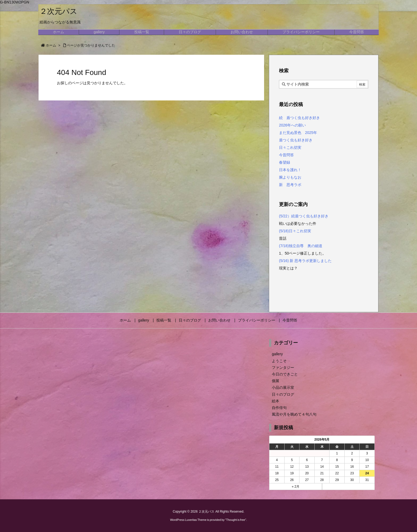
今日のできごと (285, 374)
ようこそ (279, 361)
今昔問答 (286, 155)
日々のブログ (283, 394)
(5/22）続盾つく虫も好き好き (304, 216)
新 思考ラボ (290, 185)
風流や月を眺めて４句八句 (294, 414)
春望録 (285, 162)
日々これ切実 (290, 147)
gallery (277, 354)
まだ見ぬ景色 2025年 (298, 133)
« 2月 (296, 487)
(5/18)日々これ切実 (295, 231)
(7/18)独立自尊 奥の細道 (301, 246)
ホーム (51, 45)
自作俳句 (279, 408)
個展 (276, 381)
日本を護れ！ (290, 170)
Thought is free (235, 520)
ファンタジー (283, 368)
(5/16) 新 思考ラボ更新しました (305, 261)
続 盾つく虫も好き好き (299, 118)
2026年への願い (292, 125)
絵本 (276, 401)
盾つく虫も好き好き (296, 140)
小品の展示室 (283, 387)
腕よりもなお (290, 177)
